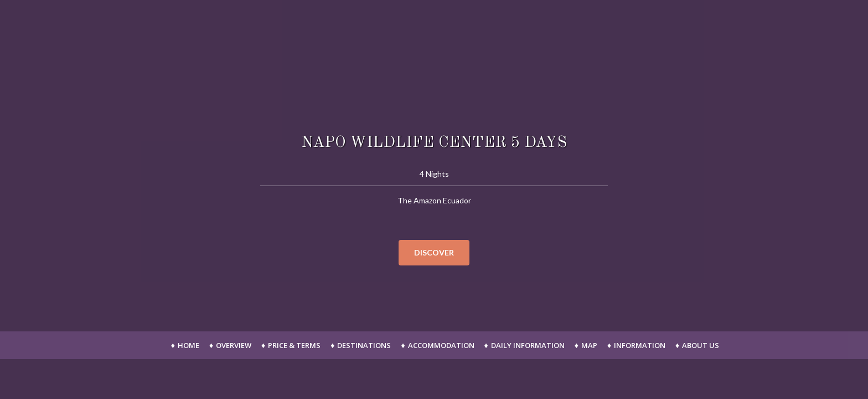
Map (589, 345)
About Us (701, 345)
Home (188, 345)
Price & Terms (294, 345)
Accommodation (441, 345)
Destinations (364, 345)
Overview (234, 345)
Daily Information (528, 345)
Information (640, 345)
